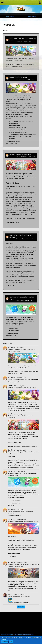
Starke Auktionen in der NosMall (18, 77)
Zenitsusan (12, 42)
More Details (5, 642)
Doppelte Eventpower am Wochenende (20, 154)
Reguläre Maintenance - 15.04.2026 (28, 522)
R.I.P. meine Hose (25, 596)
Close (11, 642)
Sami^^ (11, 594)
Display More (21, 607)
